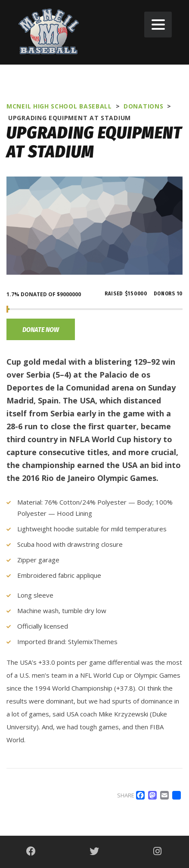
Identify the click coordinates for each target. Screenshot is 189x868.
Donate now (41, 330)
